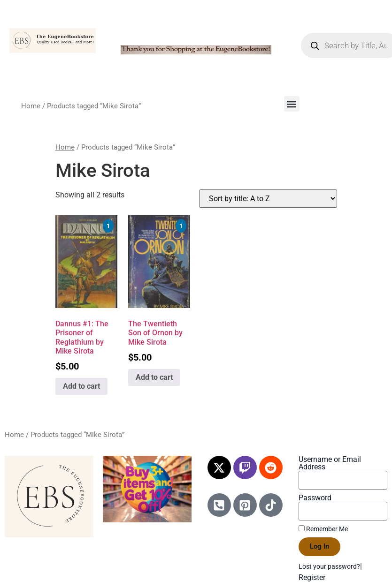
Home (31, 106)
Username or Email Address (330, 463)
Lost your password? (329, 566)
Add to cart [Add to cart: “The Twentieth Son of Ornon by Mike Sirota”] (154, 377)
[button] (292, 104)
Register (312, 577)
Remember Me (323, 529)
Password (315, 498)
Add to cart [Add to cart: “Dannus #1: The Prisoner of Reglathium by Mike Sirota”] (81, 386)
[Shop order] (268, 199)
